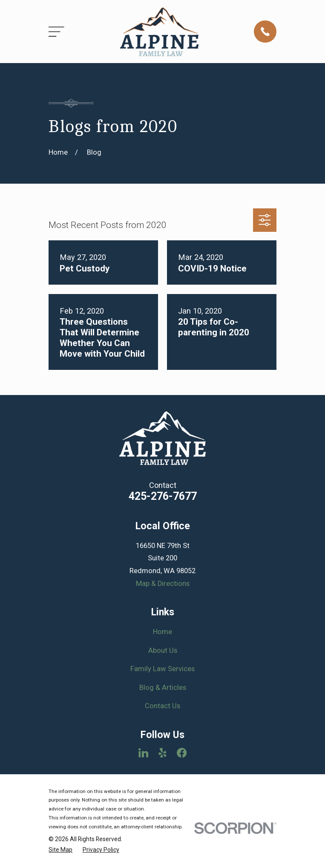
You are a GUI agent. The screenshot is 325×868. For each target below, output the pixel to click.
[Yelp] (162, 753)
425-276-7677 (163, 496)
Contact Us (162, 706)
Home (162, 632)
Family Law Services (162, 669)
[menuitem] (60, 850)
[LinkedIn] (143, 753)
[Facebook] (182, 753)
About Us (163, 650)
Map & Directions (163, 584)
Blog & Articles (163, 688)
